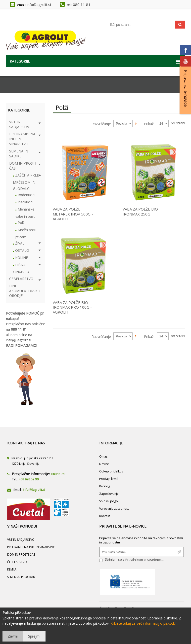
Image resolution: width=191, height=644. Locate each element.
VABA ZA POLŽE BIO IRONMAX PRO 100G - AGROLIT (72, 307)
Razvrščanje (101, 124)
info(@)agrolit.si (19, 340)
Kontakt (105, 516)
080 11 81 (82, 4)
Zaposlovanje (109, 494)
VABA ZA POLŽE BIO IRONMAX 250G (140, 212)
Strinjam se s (112, 560)
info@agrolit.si (39, 4)
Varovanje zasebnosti (114, 509)
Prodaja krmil (109, 479)
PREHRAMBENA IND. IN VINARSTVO (31, 547)
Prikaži (149, 124)
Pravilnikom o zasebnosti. (145, 560)
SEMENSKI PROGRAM (21, 577)
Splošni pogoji (109, 501)
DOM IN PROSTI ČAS (21, 555)
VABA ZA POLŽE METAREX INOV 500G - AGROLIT (73, 214)
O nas (103, 456)
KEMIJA (12, 569)
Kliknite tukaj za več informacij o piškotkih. (144, 623)
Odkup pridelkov (111, 471)
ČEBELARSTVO (17, 562)
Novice (104, 464)
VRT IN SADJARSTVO (21, 540)
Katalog (105, 486)
